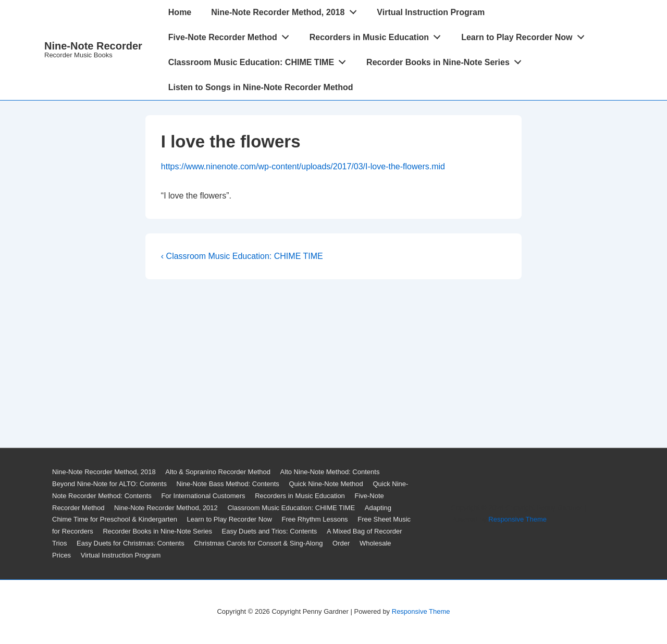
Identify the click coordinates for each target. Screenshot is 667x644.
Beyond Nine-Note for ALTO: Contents (109, 484)
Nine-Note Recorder (93, 46)
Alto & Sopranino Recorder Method (218, 472)
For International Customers (203, 496)
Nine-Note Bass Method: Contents (228, 484)
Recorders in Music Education (378, 35)
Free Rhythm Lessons (314, 519)
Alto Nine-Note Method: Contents (330, 472)
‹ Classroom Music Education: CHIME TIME (242, 256)
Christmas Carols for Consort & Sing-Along (258, 543)
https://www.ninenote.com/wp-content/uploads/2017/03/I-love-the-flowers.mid (303, 166)
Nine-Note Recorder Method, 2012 (166, 508)
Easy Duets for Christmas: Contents (131, 543)
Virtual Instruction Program (431, 12)
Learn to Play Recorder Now (526, 35)
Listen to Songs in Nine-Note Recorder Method (261, 87)
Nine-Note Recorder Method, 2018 (287, 10)
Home (180, 12)
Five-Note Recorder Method (232, 35)
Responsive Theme (517, 519)
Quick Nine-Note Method (326, 484)
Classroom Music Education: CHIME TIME (260, 60)
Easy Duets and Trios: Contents (270, 531)
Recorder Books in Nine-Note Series (447, 60)
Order (341, 543)
